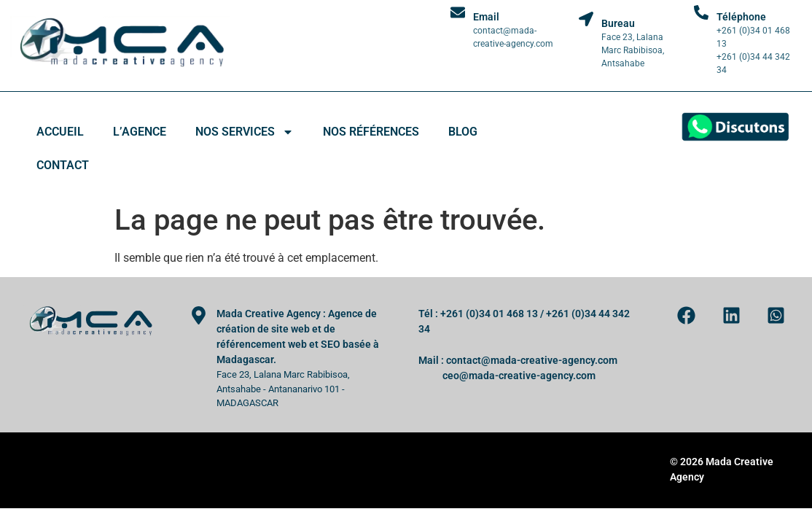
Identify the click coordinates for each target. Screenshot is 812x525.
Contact (63, 165)
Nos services (245, 132)
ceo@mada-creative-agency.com (519, 376)
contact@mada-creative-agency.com (532, 360)
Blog (463, 132)
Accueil (60, 132)
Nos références (371, 132)
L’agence (140, 132)
